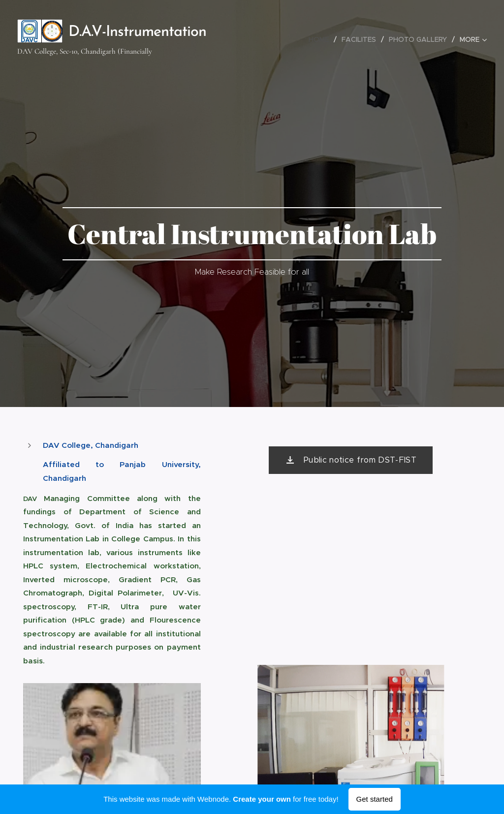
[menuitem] (321, 39)
